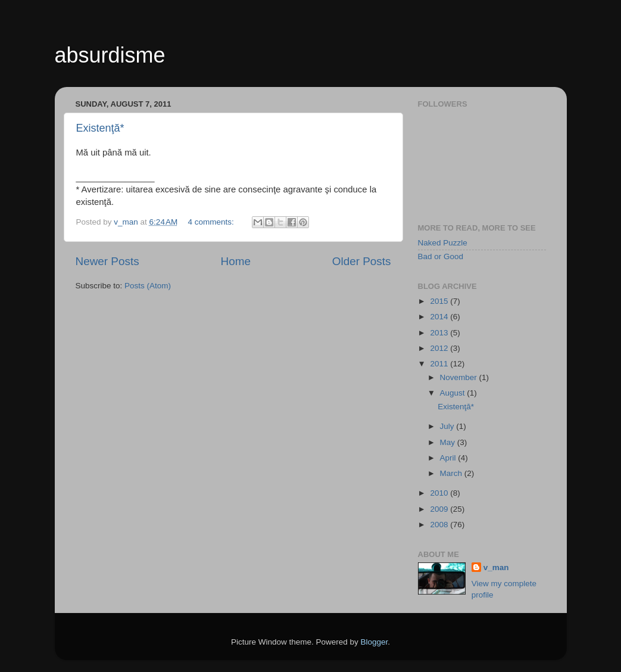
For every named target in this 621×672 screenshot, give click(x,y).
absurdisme (110, 55)
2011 (440, 364)
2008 (440, 525)
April (449, 458)
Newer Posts (107, 261)
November (460, 377)
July (448, 426)
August (454, 393)
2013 (440, 333)
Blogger (375, 642)
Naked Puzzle (443, 243)
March (452, 473)
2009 (440, 509)
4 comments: (212, 222)
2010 (440, 493)
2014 (440, 317)
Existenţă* (100, 128)
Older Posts (362, 261)
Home (236, 261)
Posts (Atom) (148, 286)
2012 (440, 348)
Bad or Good (441, 256)
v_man (496, 567)
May (449, 442)
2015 (440, 301)
